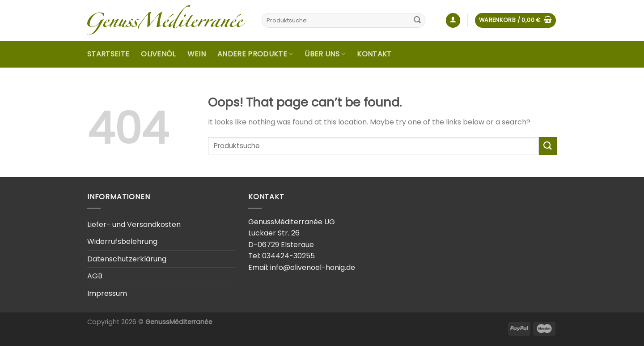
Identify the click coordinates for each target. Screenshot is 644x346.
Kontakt (374, 54)
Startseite (108, 54)
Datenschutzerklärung (127, 259)
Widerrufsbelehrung (122, 241)
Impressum (107, 293)
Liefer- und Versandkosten (134, 224)
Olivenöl (158, 54)
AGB (95, 276)
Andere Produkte (255, 54)
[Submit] (417, 21)
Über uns (325, 54)
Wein (197, 54)
